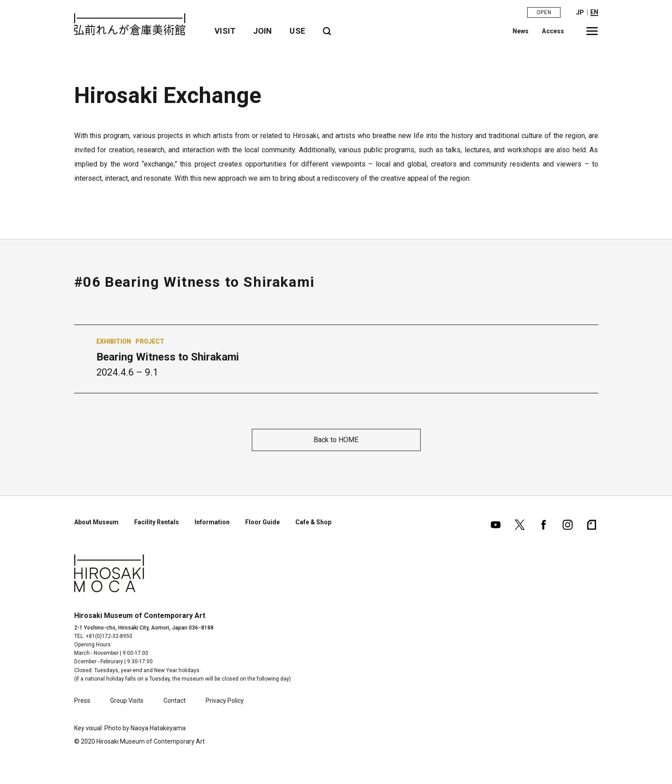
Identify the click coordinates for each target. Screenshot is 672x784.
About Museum (96, 522)
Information (212, 522)
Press (82, 701)
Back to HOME (336, 440)
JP (580, 12)
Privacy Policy (225, 701)
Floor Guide (262, 522)
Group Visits (127, 701)
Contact (175, 701)
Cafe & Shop (313, 522)
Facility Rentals (157, 522)
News (521, 31)
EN (594, 12)
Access (553, 31)
